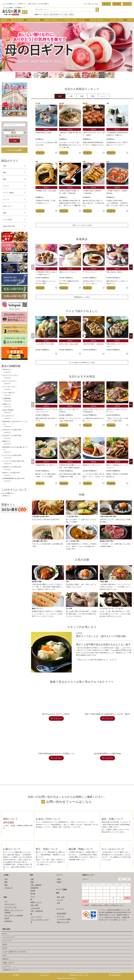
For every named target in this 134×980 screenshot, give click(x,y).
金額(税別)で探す (9, 130)
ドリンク (107, 20)
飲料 (58, 893)
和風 (32, 882)
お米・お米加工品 (37, 911)
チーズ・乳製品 (84, 20)
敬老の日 (5, 959)
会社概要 (16, 975)
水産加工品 (8, 921)
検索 (97, 10)
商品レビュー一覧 (63, 922)
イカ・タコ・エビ (11, 907)
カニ (6, 901)
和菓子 (59, 882)
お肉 (9, 20)
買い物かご (106, 4)
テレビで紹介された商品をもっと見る (82, 362)
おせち (5, 933)
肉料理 (33, 891)
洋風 (32, 879)
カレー (33, 896)
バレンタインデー (9, 937)
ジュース (60, 900)
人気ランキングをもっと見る (82, 225)
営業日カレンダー (88, 875)
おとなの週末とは (9, 4)
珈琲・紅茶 (61, 897)
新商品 (71, 15)
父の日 (5, 948)
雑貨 (125, 20)
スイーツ (61, 20)
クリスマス (6, 966)
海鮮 (25, 20)
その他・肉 (8, 888)
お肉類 (6, 875)
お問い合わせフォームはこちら (69, 802)
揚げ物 (33, 894)
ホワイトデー (7, 941)
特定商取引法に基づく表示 (79, 975)
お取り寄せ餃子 (54, 15)
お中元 (5, 955)
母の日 (46, 15)
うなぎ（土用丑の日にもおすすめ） (15, 952)
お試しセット (8, 206)
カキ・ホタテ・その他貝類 (14, 915)
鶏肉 (6, 885)
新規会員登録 (117, 4)
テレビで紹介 (8, 220)
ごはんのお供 (35, 908)
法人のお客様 (43, 4)
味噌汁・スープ (36, 902)
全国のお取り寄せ (9, 226)
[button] (33, 267)
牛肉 (6, 879)
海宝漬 (7, 918)
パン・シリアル (36, 917)
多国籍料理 (34, 888)
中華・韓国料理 (36, 885)
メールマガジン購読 (64, 919)
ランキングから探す (15, 150)
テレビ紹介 (64, 15)
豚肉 (6, 882)
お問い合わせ (32, 4)
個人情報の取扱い (115, 975)
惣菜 (42, 20)
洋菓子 (59, 879)
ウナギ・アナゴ (10, 904)
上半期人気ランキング (10, 970)
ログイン (127, 4)
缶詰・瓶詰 (34, 905)
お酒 (58, 903)
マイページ (60, 909)
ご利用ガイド (21, 4)
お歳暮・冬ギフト (9, 963)
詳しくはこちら (56, 718)
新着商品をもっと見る (82, 297)
